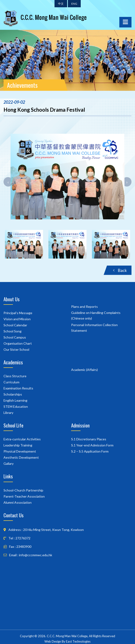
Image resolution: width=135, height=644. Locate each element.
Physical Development (20, 451)
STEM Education (16, 406)
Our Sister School (16, 349)
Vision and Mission (17, 319)
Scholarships (13, 394)
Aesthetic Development (21, 457)
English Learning (15, 400)
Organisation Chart (18, 343)
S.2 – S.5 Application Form (90, 451)
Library (8, 413)
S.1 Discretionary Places (89, 439)
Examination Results (18, 388)
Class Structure (15, 376)
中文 (61, 4)
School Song (13, 331)
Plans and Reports (84, 307)
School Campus (15, 337)
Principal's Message (18, 313)
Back (120, 270)
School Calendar (15, 325)
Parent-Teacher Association (24, 496)
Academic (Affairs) (84, 370)
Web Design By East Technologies (67, 641)
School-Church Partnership (23, 490)
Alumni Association (18, 502)
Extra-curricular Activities (22, 439)
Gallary (9, 463)
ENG (74, 4)
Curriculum (11, 382)
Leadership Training (18, 445)
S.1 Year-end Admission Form (92, 445)
